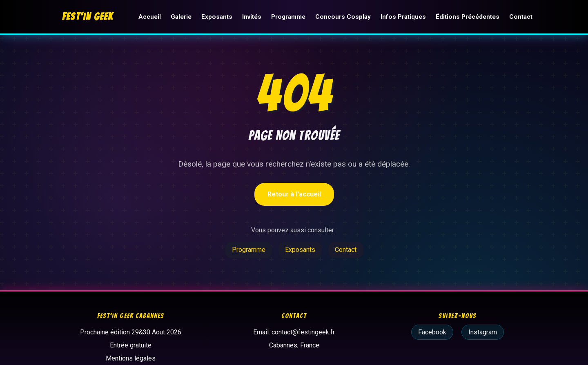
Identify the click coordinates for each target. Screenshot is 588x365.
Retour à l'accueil (294, 194)
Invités (252, 17)
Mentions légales (131, 358)
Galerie (181, 17)
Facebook (432, 332)
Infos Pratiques (403, 17)
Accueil (150, 17)
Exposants (217, 17)
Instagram (483, 332)
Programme (288, 17)
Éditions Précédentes (468, 17)
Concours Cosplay (343, 17)
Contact (521, 17)
